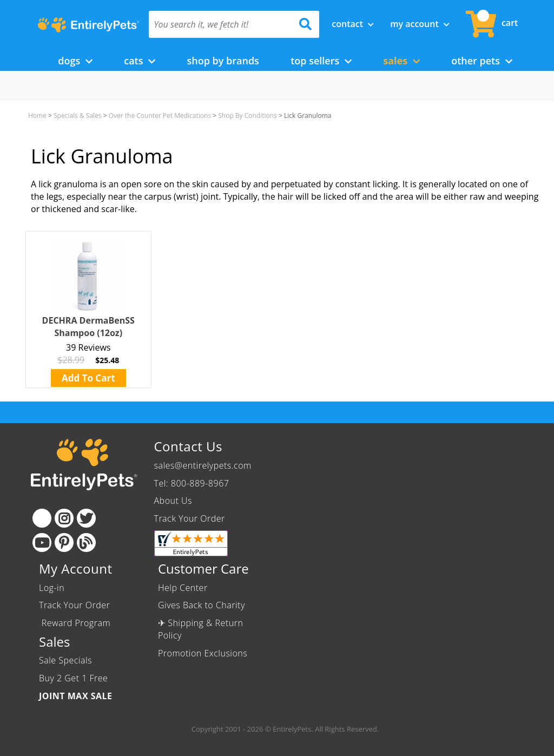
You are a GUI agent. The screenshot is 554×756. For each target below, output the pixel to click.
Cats (140, 61)
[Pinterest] (64, 543)
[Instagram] (64, 518)
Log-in (52, 588)
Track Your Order (190, 518)
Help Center (183, 588)
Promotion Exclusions (203, 653)
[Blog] (86, 543)
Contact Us (188, 446)
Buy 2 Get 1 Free (73, 678)
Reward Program (76, 623)
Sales (401, 61)
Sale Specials (65, 660)
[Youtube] (42, 543)
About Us (173, 501)
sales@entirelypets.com (203, 465)
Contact (353, 24)
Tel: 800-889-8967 (192, 483)
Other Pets (482, 61)
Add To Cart (88, 378)
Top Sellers (321, 61)
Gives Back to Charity (202, 605)
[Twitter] (86, 518)
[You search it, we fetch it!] (221, 24)
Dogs (75, 61)
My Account (420, 24)
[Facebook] (42, 518)
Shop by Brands (223, 61)
